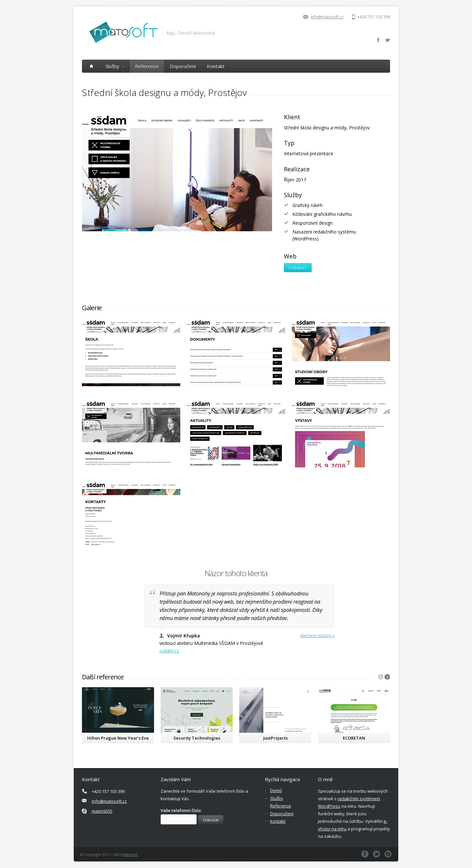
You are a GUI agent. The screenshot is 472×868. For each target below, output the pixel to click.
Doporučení (183, 66)
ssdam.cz (298, 268)
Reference (147, 66)
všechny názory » (317, 635)
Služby (115, 66)
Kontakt (216, 66)
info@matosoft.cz (327, 17)
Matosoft (130, 854)
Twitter (387, 40)
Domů (276, 790)
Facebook (378, 40)
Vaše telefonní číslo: (181, 810)
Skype (388, 854)
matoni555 (102, 811)
